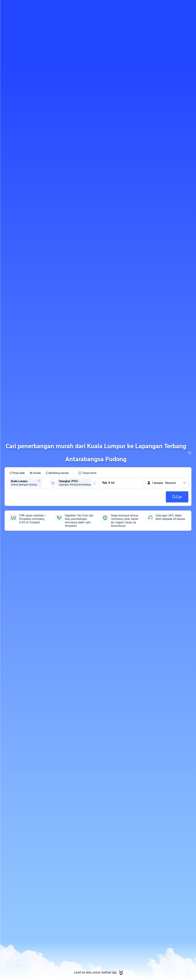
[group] (30, 483)
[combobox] (44, 483)
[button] (164, 6)
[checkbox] (87, 473)
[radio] (17, 473)
